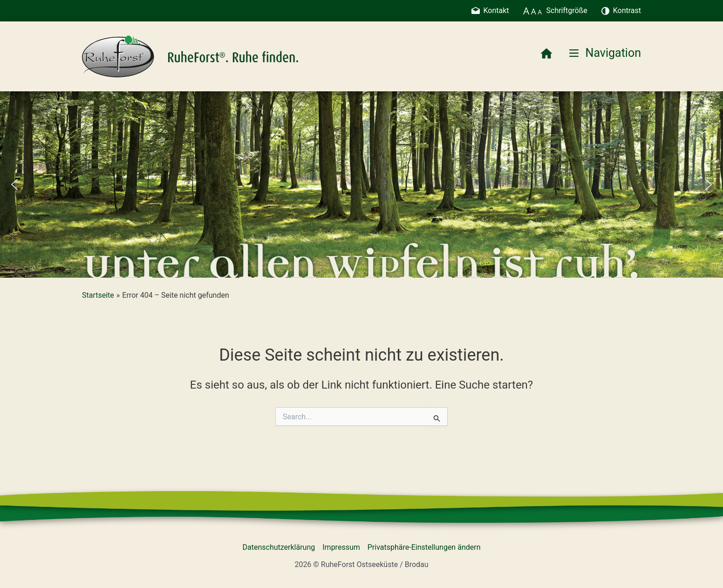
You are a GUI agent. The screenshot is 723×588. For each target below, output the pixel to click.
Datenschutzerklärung (279, 547)
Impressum (341, 547)
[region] (361, 185)
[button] (14, 185)
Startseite (98, 295)
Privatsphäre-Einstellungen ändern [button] (424, 547)
